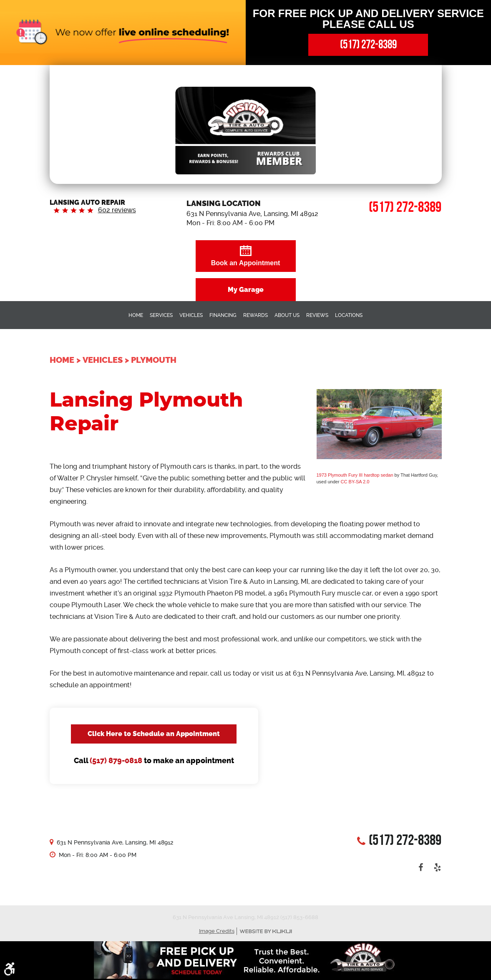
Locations (349, 315)
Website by (266, 931)
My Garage (246, 290)
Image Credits (217, 931)
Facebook (420, 867)
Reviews (317, 315)
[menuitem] (136, 315)
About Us (287, 315)
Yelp (437, 867)
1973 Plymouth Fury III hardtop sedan (355, 475)
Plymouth (154, 360)
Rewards (256, 315)
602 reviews (117, 210)
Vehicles (191, 315)
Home (136, 315)
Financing (223, 315)
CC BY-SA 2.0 (355, 482)
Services (161, 315)
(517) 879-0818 (116, 761)
